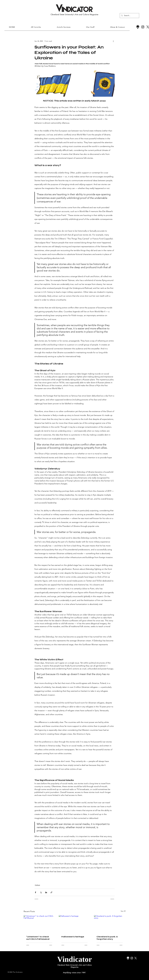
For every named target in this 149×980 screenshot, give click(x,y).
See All (123, 911)
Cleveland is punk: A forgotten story (107, 938)
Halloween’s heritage (73, 937)
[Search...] (129, 16)
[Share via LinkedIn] (46, 892)
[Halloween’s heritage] (74, 924)
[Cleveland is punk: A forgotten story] (110, 924)
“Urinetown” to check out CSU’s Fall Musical (38, 938)
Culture (37, 885)
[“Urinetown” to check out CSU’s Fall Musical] (39, 924)
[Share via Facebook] (35, 892)
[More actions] (113, 41)
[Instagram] (143, 27)
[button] (64, 27)
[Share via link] (51, 892)
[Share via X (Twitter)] (41, 892)
